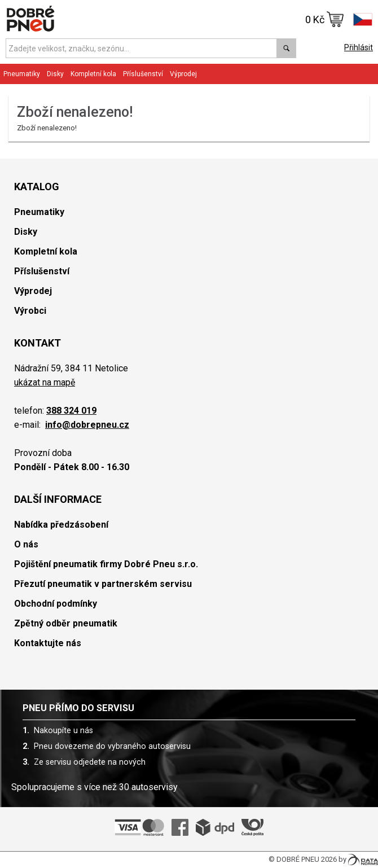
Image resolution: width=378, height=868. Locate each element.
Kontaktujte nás (48, 643)
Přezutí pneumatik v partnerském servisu (103, 584)
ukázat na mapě (45, 382)
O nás (26, 544)
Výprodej (183, 74)
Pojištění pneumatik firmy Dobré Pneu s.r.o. (106, 564)
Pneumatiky (22, 74)
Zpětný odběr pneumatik (66, 623)
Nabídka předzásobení (61, 525)
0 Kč (325, 19)
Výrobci (30, 311)
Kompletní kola (93, 74)
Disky (55, 74)
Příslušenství (143, 74)
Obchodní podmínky (56, 604)
